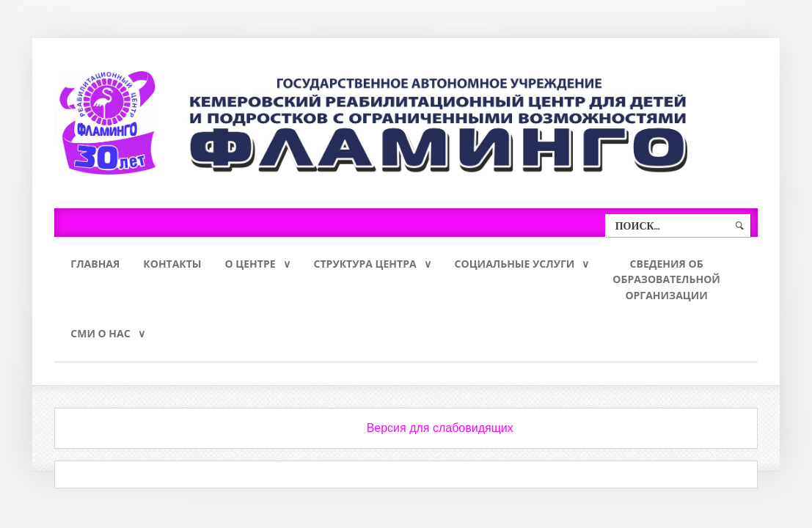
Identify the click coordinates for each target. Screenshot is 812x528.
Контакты (172, 264)
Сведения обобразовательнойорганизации (666, 280)
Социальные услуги (515, 264)
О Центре (250, 264)
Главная (95, 264)
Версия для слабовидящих (440, 428)
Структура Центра (365, 264)
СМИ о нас (100, 333)
